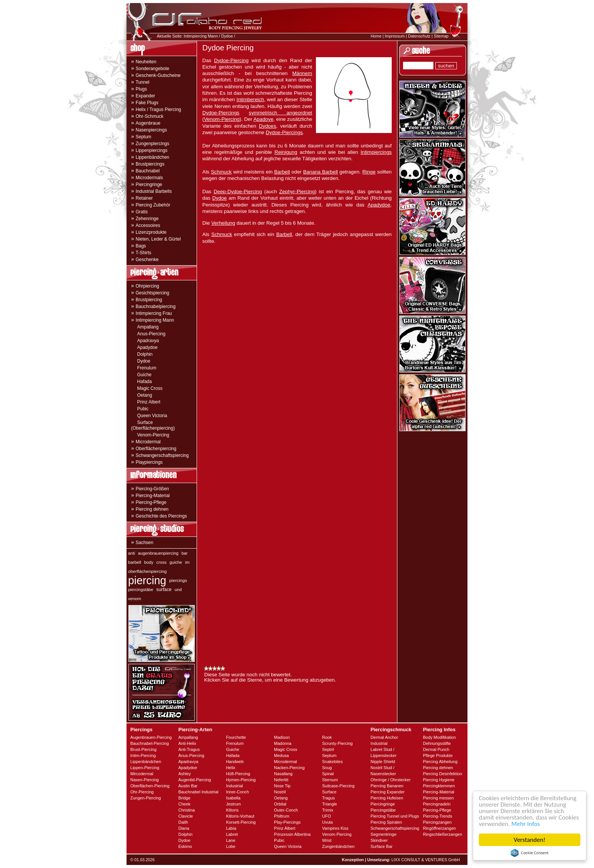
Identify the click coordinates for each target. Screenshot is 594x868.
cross (162, 562)
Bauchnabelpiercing (156, 307)
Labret (232, 834)
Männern (302, 73)
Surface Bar (381, 846)
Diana (184, 828)
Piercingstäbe (383, 810)
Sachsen (145, 543)
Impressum (395, 36)
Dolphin (145, 354)
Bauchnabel (148, 171)
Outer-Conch (286, 810)
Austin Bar (188, 786)
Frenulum (147, 368)
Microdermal (148, 442)
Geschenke (147, 260)
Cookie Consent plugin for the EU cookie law (530, 853)
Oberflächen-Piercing (150, 786)
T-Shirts (143, 253)
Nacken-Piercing (289, 768)
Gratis (142, 212)
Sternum (330, 780)
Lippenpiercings (152, 150)
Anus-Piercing (151, 334)
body (149, 562)
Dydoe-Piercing (231, 60)
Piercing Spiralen (386, 822)
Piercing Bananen (387, 786)
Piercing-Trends (437, 816)
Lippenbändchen (152, 157)
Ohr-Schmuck (149, 116)
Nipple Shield (383, 762)
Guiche (144, 375)
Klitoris (232, 810)
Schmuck (221, 172)
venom (135, 599)
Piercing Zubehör (153, 205)
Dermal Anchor (384, 737)
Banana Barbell (320, 172)
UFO (326, 816)
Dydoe (227, 36)
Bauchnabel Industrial (199, 792)
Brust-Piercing (143, 749)
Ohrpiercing (147, 286)
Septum (143, 137)
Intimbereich (250, 99)
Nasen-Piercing (145, 780)
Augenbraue (148, 123)
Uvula (327, 822)
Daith (183, 822)
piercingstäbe (141, 590)
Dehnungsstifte (437, 743)
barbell (135, 562)
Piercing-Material (153, 496)
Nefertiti (281, 780)
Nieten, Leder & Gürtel (158, 239)
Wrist (327, 840)
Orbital (280, 804)
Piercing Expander (388, 792)
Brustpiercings (150, 164)
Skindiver (379, 840)
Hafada (145, 382)
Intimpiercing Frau (154, 313)
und (178, 590)
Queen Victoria (152, 416)
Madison (282, 737)
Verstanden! (530, 840)
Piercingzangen (437, 822)
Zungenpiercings (152, 144)
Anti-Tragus (189, 749)
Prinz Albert (149, 402)
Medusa (281, 755)
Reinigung (286, 152)
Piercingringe (149, 185)
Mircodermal (142, 774)
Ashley (185, 774)
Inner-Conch (238, 792)
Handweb (235, 762)
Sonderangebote (152, 69)
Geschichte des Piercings (161, 516)
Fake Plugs (147, 103)
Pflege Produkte (438, 755)
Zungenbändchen (338, 846)
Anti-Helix (187, 743)
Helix (231, 768)
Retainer (144, 198)
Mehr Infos (526, 824)
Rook (327, 737)
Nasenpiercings (151, 130)
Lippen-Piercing (145, 768)
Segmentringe (384, 834)
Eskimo (185, 846)
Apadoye (263, 119)
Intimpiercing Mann (201, 36)
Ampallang (148, 327)
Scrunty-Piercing (337, 743)
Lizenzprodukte (151, 232)
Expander (145, 96)
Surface (329, 792)
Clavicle (186, 816)
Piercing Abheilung (440, 762)
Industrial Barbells (154, 191)
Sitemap (441, 36)
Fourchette (236, 737)
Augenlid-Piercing (195, 780)
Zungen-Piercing (146, 798)
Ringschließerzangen (442, 834)
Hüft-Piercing (238, 774)
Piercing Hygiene (438, 780)
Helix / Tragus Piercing (158, 109)
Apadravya (148, 341)
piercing (147, 580)
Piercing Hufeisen (387, 798)
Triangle (329, 804)
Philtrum (281, 816)
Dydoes (268, 126)
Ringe (369, 172)
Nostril (280, 792)
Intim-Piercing (143, 755)
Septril (328, 749)
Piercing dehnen (152, 509)
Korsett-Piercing (241, 822)
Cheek (184, 804)
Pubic (143, 409)
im (188, 562)
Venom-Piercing (153, 435)
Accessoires (148, 225)
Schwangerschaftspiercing (162, 455)
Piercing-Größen (152, 489)
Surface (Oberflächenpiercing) (153, 425)
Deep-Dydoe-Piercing (238, 192)
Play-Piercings (287, 822)
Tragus (328, 798)
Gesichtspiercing (152, 293)
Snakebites (332, 762)
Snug (327, 768)
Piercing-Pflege (151, 502)
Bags (141, 246)
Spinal (328, 774)
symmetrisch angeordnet (281, 113)
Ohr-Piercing (142, 792)
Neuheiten (146, 62)
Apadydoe (147, 347)
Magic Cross (150, 388)
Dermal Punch (436, 749)
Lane (231, 840)
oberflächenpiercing (147, 571)
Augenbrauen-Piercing (151, 737)
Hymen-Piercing (241, 780)
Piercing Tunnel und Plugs (395, 816)
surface (164, 590)
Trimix (328, 810)
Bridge (184, 798)
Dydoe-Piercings (221, 113)
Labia (231, 828)
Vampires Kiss (335, 828)
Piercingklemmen (439, 786)
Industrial (235, 786)
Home (376, 36)
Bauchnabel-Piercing (150, 743)
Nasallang (283, 774)
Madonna (283, 743)
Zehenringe (147, 219)
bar (184, 553)
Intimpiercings (376, 152)
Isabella (233, 798)
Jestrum (234, 804)
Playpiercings (149, 462)
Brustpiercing (149, 300)
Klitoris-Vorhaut (240, 816)
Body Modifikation (439, 737)
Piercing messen (438, 798)
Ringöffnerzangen (439, 828)
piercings (178, 580)
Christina (187, 810)
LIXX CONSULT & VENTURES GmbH (426, 860)
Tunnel (142, 82)
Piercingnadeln (437, 804)
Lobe (231, 846)
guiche (176, 562)
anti (131, 553)
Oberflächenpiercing (156, 449)
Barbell (282, 172)
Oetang (145, 395)
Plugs (141, 89)
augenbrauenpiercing (158, 553)
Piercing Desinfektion (442, 774)
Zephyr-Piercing (297, 192)
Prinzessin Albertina (292, 834)
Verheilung (223, 223)
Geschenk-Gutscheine (158, 75)
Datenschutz (419, 36)
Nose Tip (282, 786)
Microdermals (149, 178)
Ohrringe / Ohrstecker (391, 780)
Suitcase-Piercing (338, 786)
